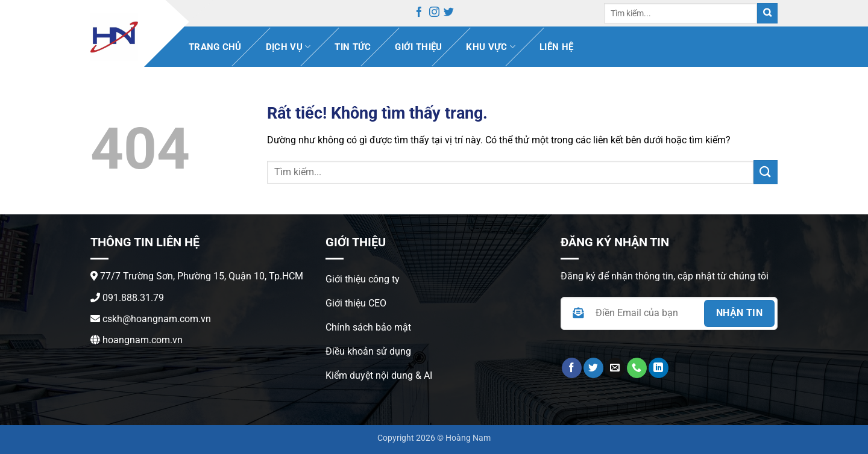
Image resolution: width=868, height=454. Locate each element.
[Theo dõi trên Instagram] (434, 14)
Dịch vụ (288, 47)
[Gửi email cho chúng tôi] (615, 368)
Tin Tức (353, 47)
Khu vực (491, 47)
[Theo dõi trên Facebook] (419, 14)
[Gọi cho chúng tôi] (637, 368)
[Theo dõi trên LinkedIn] (659, 368)
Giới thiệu (418, 47)
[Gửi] (767, 14)
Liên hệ (556, 47)
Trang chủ (215, 47)
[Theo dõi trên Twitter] (449, 14)
